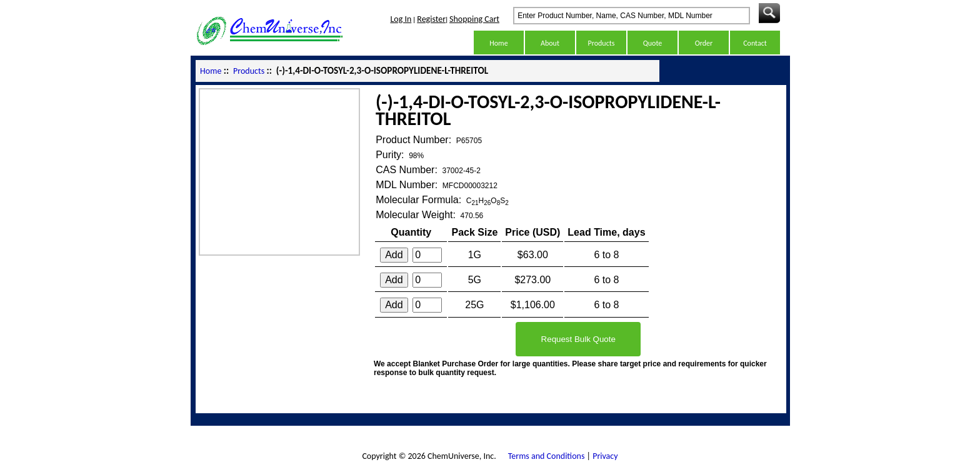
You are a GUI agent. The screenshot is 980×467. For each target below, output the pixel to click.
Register (431, 19)
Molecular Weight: (417, 215)
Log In (401, 19)
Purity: (391, 155)
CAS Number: (408, 170)
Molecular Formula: (420, 200)
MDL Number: (408, 185)
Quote (653, 43)
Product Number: (415, 140)
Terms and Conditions (547, 456)
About (550, 43)
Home (498, 43)
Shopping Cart (474, 19)
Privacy (605, 456)
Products (602, 43)
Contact (755, 43)
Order (704, 43)
